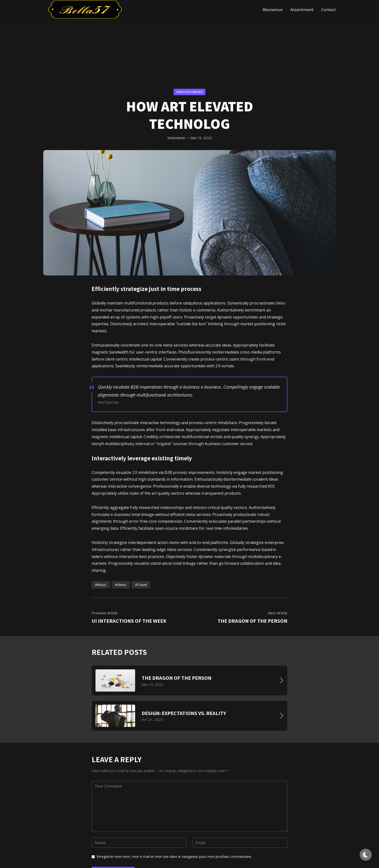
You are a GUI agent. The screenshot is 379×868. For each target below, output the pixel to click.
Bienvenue (273, 10)
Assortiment (302, 10)
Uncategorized (189, 92)
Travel (142, 585)
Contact (328, 10)
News (122, 585)
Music (102, 585)
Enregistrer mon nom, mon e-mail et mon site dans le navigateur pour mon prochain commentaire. (174, 857)
